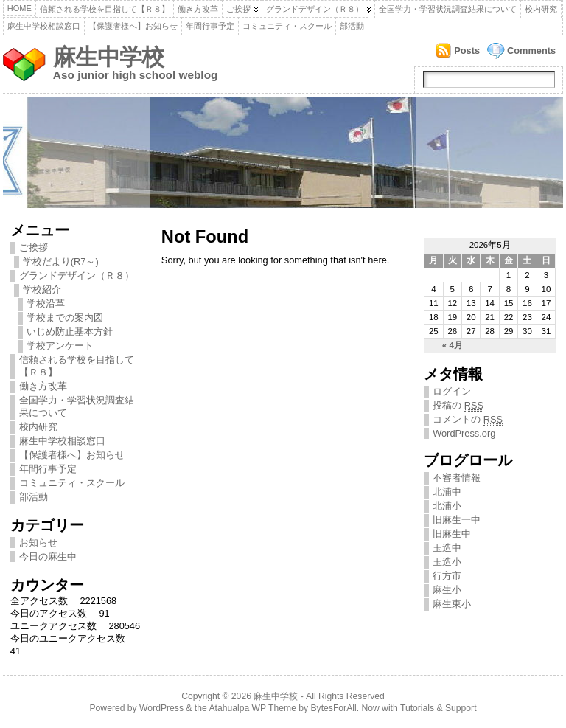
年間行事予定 (210, 26)
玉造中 (447, 548)
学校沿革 (46, 304)
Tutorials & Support (439, 708)
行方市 (447, 576)
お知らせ (38, 542)
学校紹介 (42, 290)
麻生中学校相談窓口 (44, 26)
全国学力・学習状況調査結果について (448, 9)
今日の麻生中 (48, 557)
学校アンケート (60, 346)
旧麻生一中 (457, 520)
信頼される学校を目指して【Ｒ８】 (105, 9)
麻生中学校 (108, 57)
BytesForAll (334, 708)
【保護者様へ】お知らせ (133, 26)
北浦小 (447, 506)
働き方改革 (198, 9)
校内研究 (541, 9)
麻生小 (447, 590)
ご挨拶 (238, 9)
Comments (531, 51)
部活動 (352, 26)
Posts (467, 51)
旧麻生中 (452, 534)
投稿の (458, 406)
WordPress (161, 708)
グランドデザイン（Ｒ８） (315, 9)
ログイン (452, 391)
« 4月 (453, 345)
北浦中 (447, 492)
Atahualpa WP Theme (252, 708)
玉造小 (447, 562)
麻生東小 (452, 604)
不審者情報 (457, 478)
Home (20, 8)
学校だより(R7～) (61, 261)
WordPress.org (464, 433)
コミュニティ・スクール (287, 26)
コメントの (468, 420)
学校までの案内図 (65, 318)
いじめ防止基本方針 (70, 332)
